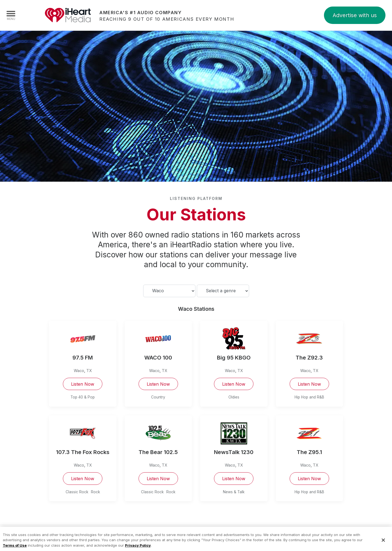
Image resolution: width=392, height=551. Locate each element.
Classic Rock (77, 492)
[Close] (383, 544)
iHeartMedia (68, 15)
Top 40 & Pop (83, 397)
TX (89, 371)
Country (158, 397)
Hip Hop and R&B (309, 397)
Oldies (234, 397)
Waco (79, 371)
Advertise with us (355, 15)
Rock (95, 492)
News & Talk (234, 492)
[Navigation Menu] (11, 15)
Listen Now (83, 384)
